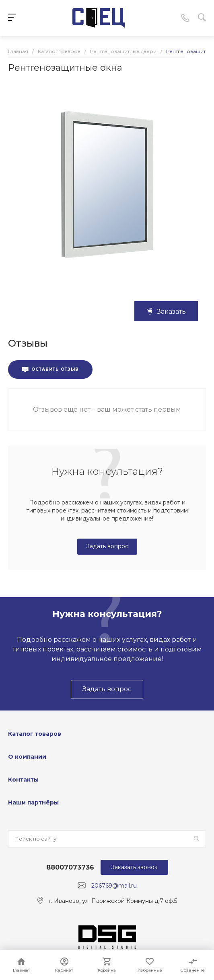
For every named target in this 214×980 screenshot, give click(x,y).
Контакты (23, 780)
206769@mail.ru (114, 886)
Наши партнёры (33, 802)
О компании (27, 757)
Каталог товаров (35, 734)
